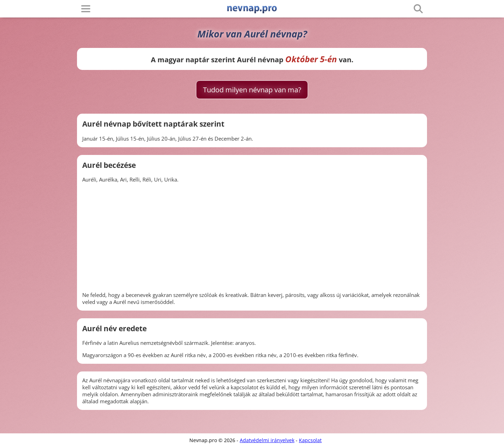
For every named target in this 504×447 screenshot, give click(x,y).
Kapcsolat (310, 440)
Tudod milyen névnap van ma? (252, 90)
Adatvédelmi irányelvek (267, 440)
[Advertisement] (252, 237)
